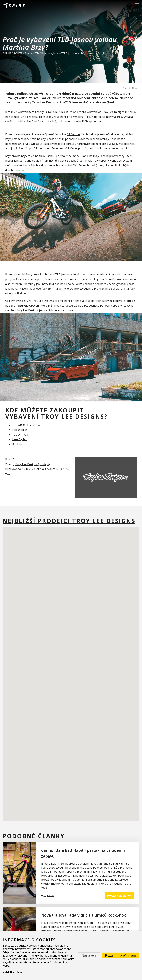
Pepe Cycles (19, 439)
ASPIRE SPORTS (12, 53)
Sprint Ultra (66, 289)
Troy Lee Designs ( (27, 464)
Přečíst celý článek (119, 896)
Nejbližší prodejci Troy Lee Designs (69, 521)
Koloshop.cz (19, 430)
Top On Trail (20, 435)
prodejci (44, 464)
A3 (79, 156)
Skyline (21, 293)
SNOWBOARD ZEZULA (26, 425)
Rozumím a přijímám (120, 955)
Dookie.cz (18, 444)
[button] (49, 667)
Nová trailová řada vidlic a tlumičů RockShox (84, 915)
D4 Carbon (73, 134)
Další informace (12, 972)
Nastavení (89, 955)
